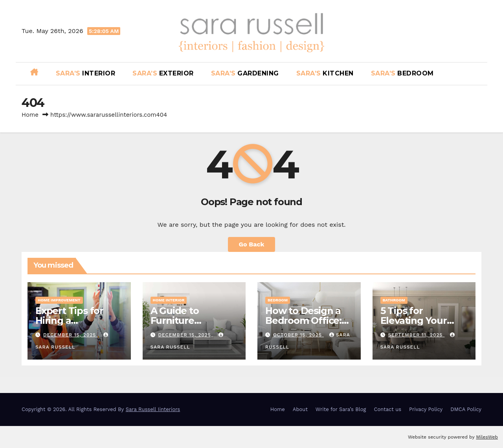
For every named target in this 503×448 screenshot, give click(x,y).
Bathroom (394, 300)
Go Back (252, 244)
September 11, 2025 (416, 335)
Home (30, 115)
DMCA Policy (466, 409)
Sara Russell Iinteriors (153, 409)
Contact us (388, 409)
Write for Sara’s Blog (341, 409)
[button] (478, 73)
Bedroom (278, 300)
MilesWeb (487, 437)
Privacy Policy (426, 409)
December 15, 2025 (71, 335)
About (300, 409)
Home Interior (169, 300)
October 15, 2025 (298, 335)
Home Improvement (59, 300)
